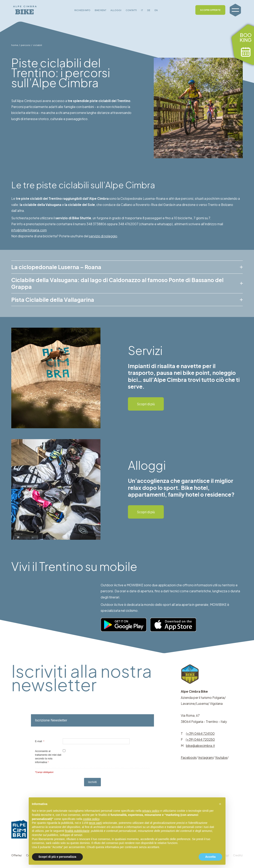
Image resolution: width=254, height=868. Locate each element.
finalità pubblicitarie (77, 831)
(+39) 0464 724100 (200, 733)
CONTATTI (131, 10)
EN (156, 10)
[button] (220, 804)
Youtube (221, 757)
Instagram (206, 757)
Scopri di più (146, 404)
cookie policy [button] (91, 819)
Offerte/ (17, 855)
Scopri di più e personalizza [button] (57, 857)
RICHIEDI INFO (82, 10)
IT (142, 10)
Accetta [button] (210, 857)
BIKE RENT (100, 10)
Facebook (189, 757)
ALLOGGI (116, 10)
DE (149, 10)
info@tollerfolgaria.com (29, 230)
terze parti (95, 823)
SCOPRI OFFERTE (210, 10)
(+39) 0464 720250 (200, 739)
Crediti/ (238, 855)
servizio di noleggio (103, 236)
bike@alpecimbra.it (200, 746)
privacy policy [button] (151, 811)
